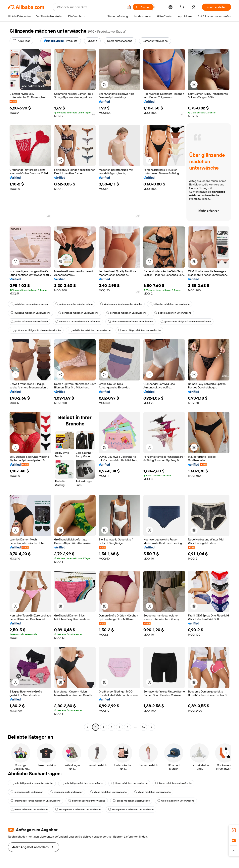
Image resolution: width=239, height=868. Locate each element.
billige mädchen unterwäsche (87, 801)
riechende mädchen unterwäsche (121, 304)
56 (143, 727)
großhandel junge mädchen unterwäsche (36, 801)
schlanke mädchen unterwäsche (78, 313)
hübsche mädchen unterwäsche (170, 304)
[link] (234, 830)
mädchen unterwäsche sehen (29, 304)
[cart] (183, 8)
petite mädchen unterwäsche (173, 313)
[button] (129, 7)
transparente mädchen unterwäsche (78, 809)
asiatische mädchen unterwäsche (90, 330)
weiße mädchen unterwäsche (176, 801)
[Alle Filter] (21, 41)
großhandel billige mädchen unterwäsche (186, 322)
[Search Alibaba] (90, 7)
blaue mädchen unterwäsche (129, 783)
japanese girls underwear (27, 792)
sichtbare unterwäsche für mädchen (78, 322)
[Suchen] (143, 7)
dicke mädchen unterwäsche (108, 792)
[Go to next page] (151, 727)
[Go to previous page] (88, 727)
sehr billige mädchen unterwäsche (139, 330)
